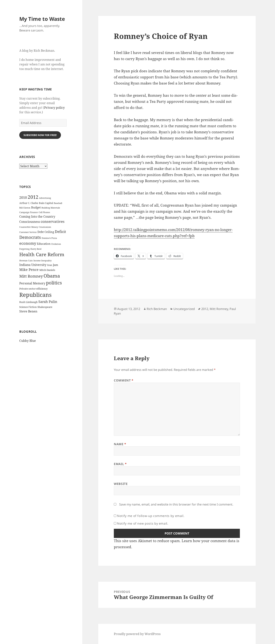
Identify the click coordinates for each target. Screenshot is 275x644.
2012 (205, 309)
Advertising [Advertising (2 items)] (45, 198)
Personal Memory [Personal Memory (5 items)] (32, 283)
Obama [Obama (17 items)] (52, 276)
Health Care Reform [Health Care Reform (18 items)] (42, 254)
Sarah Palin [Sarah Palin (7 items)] (48, 302)
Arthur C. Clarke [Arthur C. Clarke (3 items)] (29, 203)
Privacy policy (54, 108)
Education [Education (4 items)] (44, 244)
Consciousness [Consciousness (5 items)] (30, 222)
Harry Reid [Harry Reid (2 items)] (36, 249)
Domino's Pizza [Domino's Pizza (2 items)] (49, 238)
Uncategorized (184, 309)
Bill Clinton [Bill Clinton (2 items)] (25, 208)
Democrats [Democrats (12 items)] (30, 237)
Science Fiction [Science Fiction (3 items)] (28, 307)
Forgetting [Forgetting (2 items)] (24, 249)
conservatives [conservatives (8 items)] (53, 221)
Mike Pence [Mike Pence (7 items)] (29, 270)
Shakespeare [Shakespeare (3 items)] (45, 307)
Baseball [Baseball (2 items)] (58, 203)
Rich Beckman (157, 309)
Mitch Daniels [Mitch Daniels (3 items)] (47, 270)
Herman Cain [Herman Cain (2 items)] (26, 261)
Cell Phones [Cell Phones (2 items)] (44, 212)
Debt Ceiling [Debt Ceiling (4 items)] (46, 232)
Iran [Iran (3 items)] (50, 265)
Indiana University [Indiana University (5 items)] (33, 265)
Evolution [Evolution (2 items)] (56, 244)
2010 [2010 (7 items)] (23, 197)
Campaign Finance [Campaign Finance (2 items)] (29, 212)
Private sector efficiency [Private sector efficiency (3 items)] (33, 289)
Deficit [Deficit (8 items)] (60, 232)
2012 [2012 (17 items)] (33, 197)
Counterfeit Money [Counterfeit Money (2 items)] (29, 227)
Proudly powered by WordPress (137, 634)
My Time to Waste (42, 19)
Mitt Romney (219, 309)
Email (120, 464)
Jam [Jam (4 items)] (55, 265)
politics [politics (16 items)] (54, 283)
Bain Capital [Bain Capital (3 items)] (46, 203)
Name (120, 444)
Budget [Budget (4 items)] (36, 207)
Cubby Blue (28, 341)
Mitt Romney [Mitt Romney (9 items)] (31, 276)
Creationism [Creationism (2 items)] (45, 227)
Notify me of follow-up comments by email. (151, 516)
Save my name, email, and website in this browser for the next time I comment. (176, 504)
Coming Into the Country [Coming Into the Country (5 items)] (37, 217)
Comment (124, 380)
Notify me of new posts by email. (143, 523)
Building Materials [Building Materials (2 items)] (51, 208)
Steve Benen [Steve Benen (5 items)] (28, 311)
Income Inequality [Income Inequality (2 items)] (42, 261)
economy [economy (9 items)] (28, 243)
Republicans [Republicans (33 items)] (35, 295)
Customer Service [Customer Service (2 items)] (28, 232)
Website (121, 484)
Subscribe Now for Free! (40, 135)
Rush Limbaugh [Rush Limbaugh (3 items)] (28, 302)
